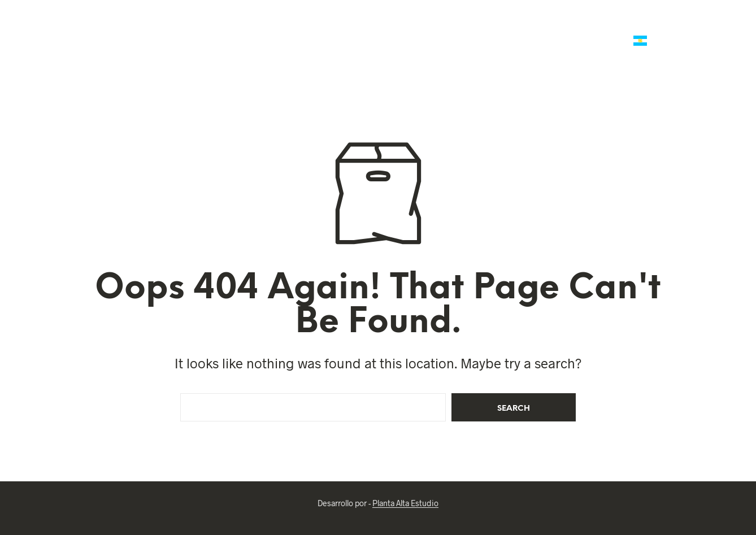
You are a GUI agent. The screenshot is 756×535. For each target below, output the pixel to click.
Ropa (526, 41)
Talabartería (179, 27)
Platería (415, 27)
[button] (690, 29)
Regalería (475, 27)
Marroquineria (256, 27)
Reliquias (636, 27)
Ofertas (121, 27)
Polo (317, 27)
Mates (363, 27)
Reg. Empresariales (556, 27)
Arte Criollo (584, 41)
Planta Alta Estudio (405, 503)
